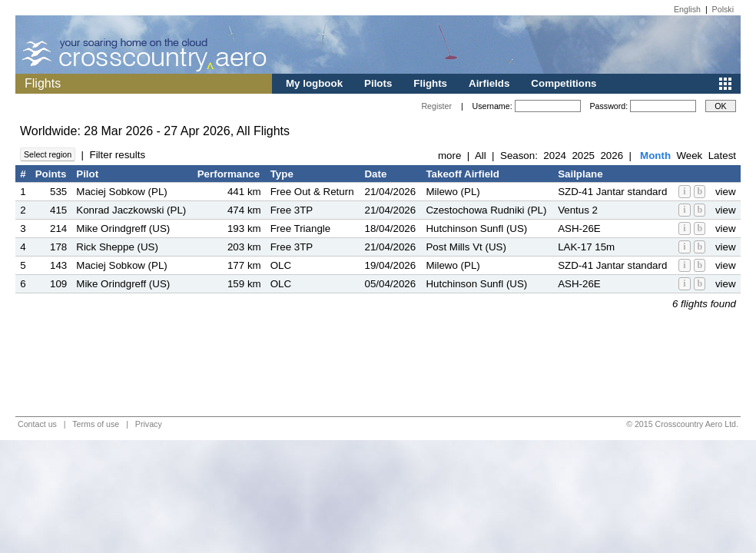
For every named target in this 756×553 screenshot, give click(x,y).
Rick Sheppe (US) (117, 247)
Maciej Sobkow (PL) (122, 192)
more (449, 156)
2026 (612, 156)
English (687, 9)
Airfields (489, 83)
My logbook (314, 83)
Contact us (37, 424)
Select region (48, 154)
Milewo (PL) (453, 192)
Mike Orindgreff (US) (123, 228)
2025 (583, 156)
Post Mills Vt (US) (466, 247)
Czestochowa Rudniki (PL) (486, 210)
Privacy (149, 424)
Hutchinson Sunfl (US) (476, 228)
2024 (555, 156)
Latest (722, 156)
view (726, 192)
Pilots (378, 83)
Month (655, 156)
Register (436, 106)
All (481, 156)
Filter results (117, 155)
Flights (430, 83)
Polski (723, 9)
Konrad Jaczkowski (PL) (131, 210)
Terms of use (96, 424)
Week (689, 156)
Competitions (564, 83)
